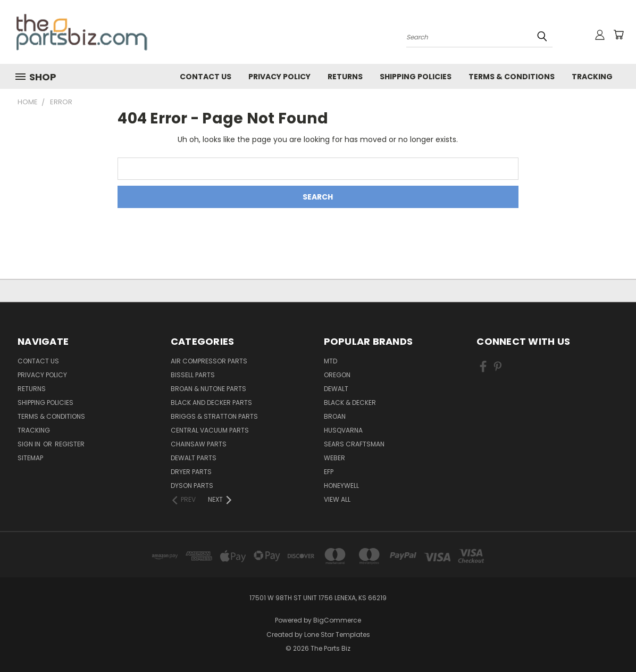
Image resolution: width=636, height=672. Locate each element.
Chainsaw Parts (199, 444)
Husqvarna (343, 430)
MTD (330, 361)
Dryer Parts (191, 472)
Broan (335, 416)
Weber (334, 458)
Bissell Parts (193, 375)
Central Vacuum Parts (210, 430)
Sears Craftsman (354, 444)
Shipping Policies (416, 77)
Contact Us (206, 77)
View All (337, 499)
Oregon (337, 375)
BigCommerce (337, 620)
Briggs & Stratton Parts (214, 416)
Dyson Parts (192, 486)
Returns (345, 77)
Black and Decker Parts (211, 403)
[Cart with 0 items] (618, 35)
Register (70, 444)
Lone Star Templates (337, 634)
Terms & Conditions (512, 77)
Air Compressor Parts (209, 361)
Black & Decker (350, 403)
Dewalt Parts (194, 458)
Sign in (30, 444)
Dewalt (336, 389)
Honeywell (341, 486)
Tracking (592, 77)
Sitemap (30, 458)
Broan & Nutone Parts (208, 389)
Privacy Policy (279, 77)
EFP (329, 472)
